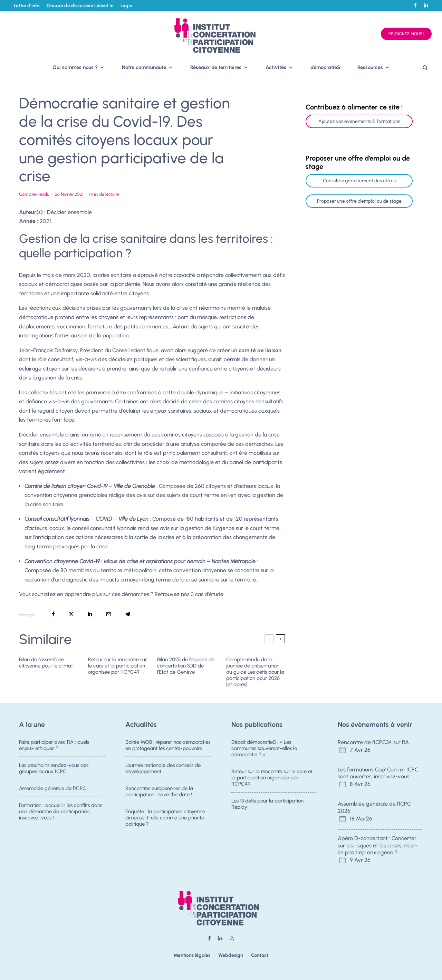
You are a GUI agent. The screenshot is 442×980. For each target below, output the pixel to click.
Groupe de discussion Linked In (80, 6)
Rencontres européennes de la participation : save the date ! (159, 796)
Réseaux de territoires (216, 67)
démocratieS (325, 67)
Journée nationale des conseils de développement (163, 769)
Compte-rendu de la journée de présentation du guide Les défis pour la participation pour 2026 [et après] (255, 672)
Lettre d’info (27, 6)
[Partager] (53, 614)
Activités (276, 67)
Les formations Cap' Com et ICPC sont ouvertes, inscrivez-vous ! (378, 773)
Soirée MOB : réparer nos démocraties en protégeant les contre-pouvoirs (168, 745)
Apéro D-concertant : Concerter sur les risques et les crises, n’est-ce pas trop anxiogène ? (378, 846)
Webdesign (231, 955)
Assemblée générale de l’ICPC (53, 792)
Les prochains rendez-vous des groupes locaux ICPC (54, 769)
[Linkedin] (426, 5)
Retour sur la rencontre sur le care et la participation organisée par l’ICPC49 (117, 666)
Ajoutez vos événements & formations (359, 121)
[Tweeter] (71, 614)
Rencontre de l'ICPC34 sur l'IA (373, 742)
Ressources (370, 67)
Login (126, 6)
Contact (260, 955)
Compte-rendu (34, 194)
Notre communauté (144, 67)
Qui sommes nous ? (75, 67)
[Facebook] (415, 5)
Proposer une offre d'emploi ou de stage (359, 201)
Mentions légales (192, 955)
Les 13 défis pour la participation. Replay (268, 808)
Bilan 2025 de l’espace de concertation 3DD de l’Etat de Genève (186, 666)
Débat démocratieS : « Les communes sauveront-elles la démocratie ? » (264, 748)
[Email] (109, 614)
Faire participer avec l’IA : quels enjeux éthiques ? (54, 745)
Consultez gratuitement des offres (359, 181)
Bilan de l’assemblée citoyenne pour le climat (46, 663)
